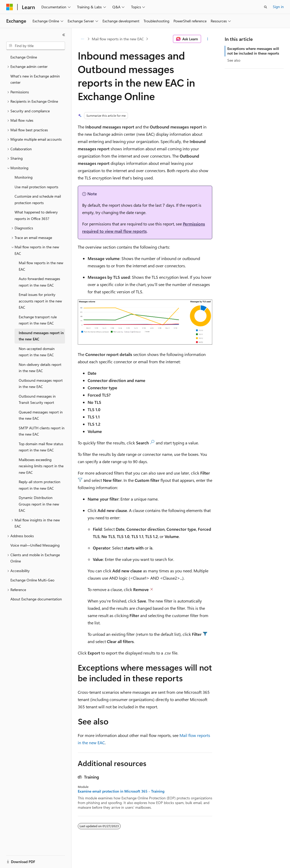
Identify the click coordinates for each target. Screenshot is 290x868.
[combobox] (36, 46)
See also (234, 60)
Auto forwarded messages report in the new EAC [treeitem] (39, 282)
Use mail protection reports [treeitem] (36, 187)
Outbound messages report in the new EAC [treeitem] (41, 384)
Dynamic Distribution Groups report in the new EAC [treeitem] (39, 504)
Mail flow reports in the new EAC (118, 39)
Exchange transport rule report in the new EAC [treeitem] (38, 320)
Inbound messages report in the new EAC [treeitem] (41, 336)
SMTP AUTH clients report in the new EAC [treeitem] (42, 431)
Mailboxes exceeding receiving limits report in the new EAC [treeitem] (41, 466)
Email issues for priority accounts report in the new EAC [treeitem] (40, 301)
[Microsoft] (10, 7)
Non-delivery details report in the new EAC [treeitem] (40, 368)
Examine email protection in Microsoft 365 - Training (121, 791)
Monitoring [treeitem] (24, 177)
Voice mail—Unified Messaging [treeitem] (35, 545)
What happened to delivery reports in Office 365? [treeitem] (36, 215)
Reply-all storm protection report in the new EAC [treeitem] (40, 485)
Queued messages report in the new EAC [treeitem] (41, 415)
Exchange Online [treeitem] (24, 57)
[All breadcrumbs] (82, 39)
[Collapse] (64, 35)
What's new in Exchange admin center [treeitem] (35, 79)
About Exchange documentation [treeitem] (36, 599)
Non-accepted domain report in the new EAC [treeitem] (37, 352)
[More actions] (208, 39)
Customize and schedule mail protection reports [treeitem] (38, 199)
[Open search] (266, 7)
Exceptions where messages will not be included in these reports (253, 51)
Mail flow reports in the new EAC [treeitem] (41, 266)
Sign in (278, 7)
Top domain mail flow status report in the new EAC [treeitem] (41, 447)
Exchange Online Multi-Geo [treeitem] (32, 580)
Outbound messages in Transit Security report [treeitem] (37, 399)
